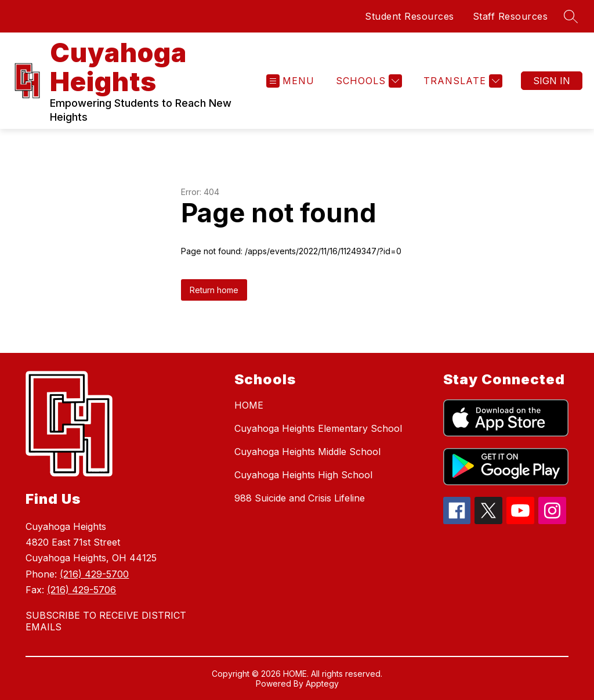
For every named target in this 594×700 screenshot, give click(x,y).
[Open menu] (290, 81)
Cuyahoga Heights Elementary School (318, 428)
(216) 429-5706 (82, 590)
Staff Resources (510, 16)
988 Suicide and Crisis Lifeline (300, 498)
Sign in (552, 81)
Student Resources (410, 16)
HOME (249, 405)
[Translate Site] (461, 81)
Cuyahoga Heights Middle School (307, 452)
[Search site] (571, 16)
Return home (214, 290)
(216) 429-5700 (94, 574)
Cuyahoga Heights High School (303, 475)
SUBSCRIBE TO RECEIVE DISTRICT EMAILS (106, 621)
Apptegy (322, 683)
